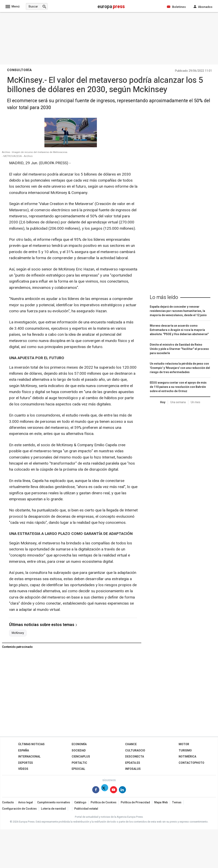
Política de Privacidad (135, 802)
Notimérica (187, 757)
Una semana (178, 402)
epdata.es (133, 763)
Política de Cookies (104, 802)
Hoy (163, 402)
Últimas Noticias (31, 744)
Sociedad (79, 751)
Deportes (26, 763)
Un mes (195, 402)
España (24, 751)
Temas (177, 802)
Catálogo (80, 802)
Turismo (185, 751)
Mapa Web (161, 802)
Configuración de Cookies (19, 809)
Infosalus (133, 769)
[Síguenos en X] (105, 791)
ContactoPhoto (191, 763)
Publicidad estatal (86, 809)
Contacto (8, 802)
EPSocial (78, 769)
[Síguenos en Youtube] (114, 791)
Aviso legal (26, 802)
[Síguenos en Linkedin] (122, 791)
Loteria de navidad (53, 809)
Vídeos (23, 769)
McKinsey (18, 633)
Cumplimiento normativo (54, 802)
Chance (131, 744)
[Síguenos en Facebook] (96, 791)
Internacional (29, 757)
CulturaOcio (135, 751)
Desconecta (135, 757)
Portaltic (79, 763)
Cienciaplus (81, 757)
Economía (79, 744)
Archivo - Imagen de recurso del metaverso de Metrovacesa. (35, 152)
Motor (184, 744)
